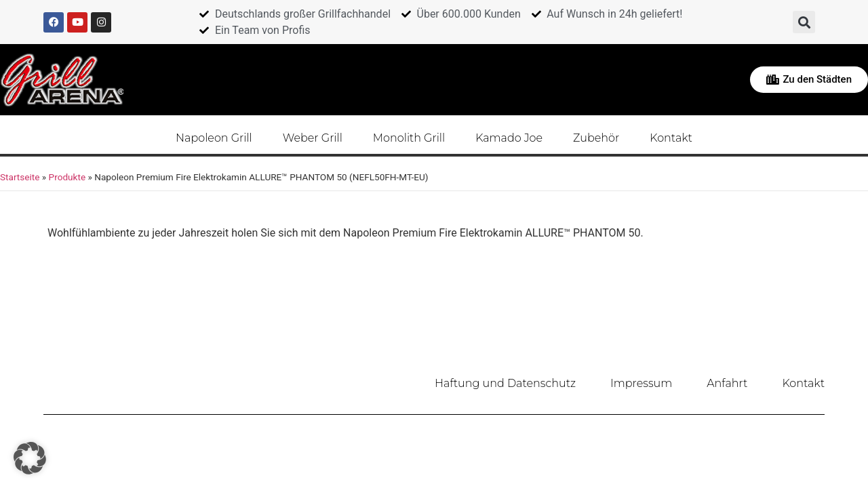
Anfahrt (728, 382)
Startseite (20, 176)
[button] (804, 22)
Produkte (67, 176)
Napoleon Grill (214, 137)
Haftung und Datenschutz (507, 382)
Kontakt (671, 137)
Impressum (643, 382)
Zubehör (596, 137)
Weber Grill (313, 137)
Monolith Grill (409, 137)
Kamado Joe (509, 137)
